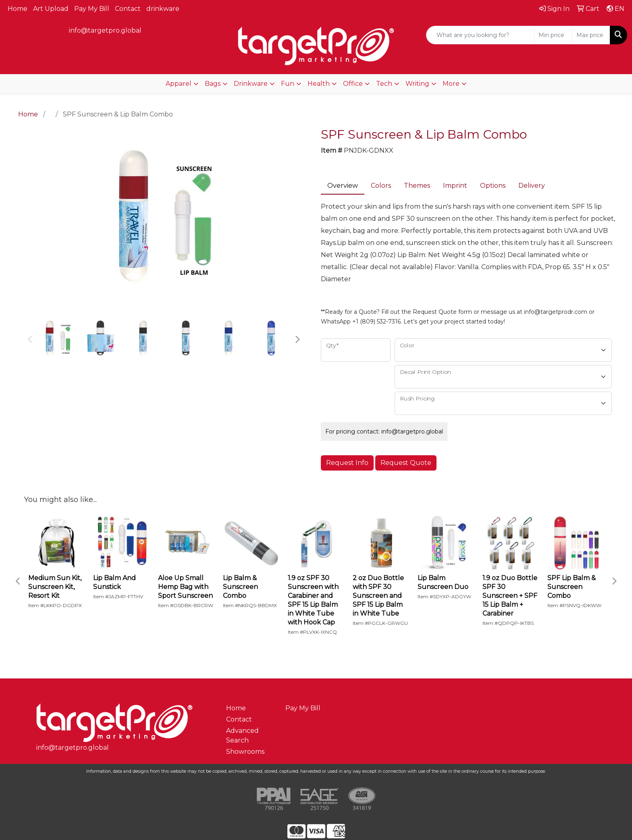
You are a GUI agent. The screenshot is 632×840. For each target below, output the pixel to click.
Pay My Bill (92, 9)
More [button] (451, 84)
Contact (128, 9)
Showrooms (245, 752)
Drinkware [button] (251, 84)
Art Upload (51, 9)
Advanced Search (242, 735)
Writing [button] (417, 84)
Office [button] (353, 84)
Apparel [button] (179, 84)
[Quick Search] (480, 35)
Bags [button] (213, 84)
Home (18, 9)
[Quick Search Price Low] (553, 35)
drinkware (163, 9)
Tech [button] (384, 84)
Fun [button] (288, 84)
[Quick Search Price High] (591, 35)
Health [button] (319, 84)
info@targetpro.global (105, 30)
